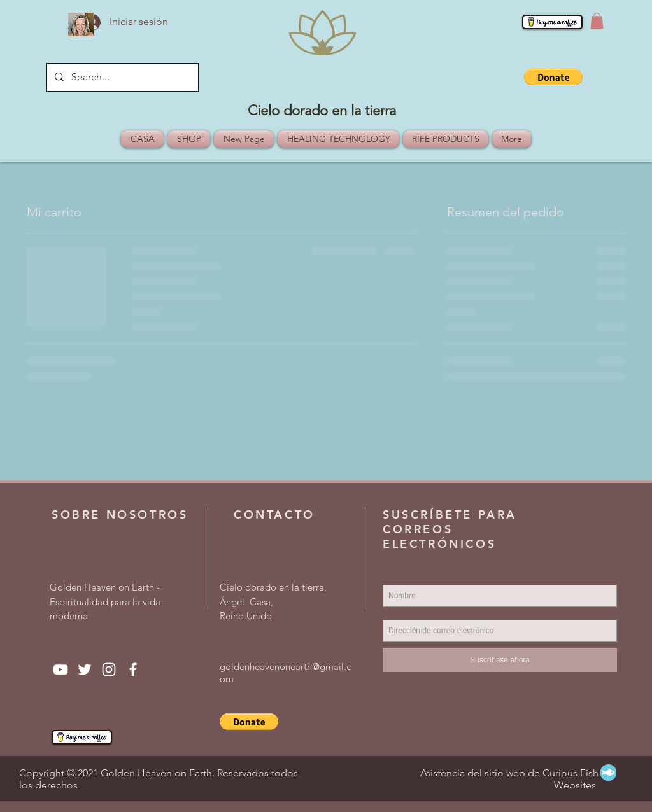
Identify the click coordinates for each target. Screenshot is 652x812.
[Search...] (121, 77)
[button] (597, 21)
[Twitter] (85, 669)
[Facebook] (133, 669)
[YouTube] (60, 669)
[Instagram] (109, 669)
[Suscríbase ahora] (500, 660)
